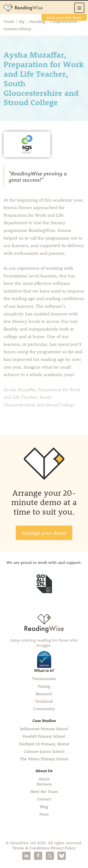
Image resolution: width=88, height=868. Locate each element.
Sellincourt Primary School (44, 729)
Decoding (37, 21)
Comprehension (64, 21)
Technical (44, 701)
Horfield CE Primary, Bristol (44, 744)
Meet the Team (44, 791)
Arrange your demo (44, 533)
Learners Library (17, 29)
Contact (44, 799)
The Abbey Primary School (44, 759)
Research (44, 694)
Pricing (44, 686)
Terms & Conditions (31, 848)
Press (44, 814)
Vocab (9, 21)
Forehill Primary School (44, 736)
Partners (44, 784)
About (44, 779)
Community (44, 708)
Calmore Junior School (44, 751)
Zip (22, 21)
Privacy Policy (63, 848)
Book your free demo (64, 17)
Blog (44, 806)
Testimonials (44, 678)
